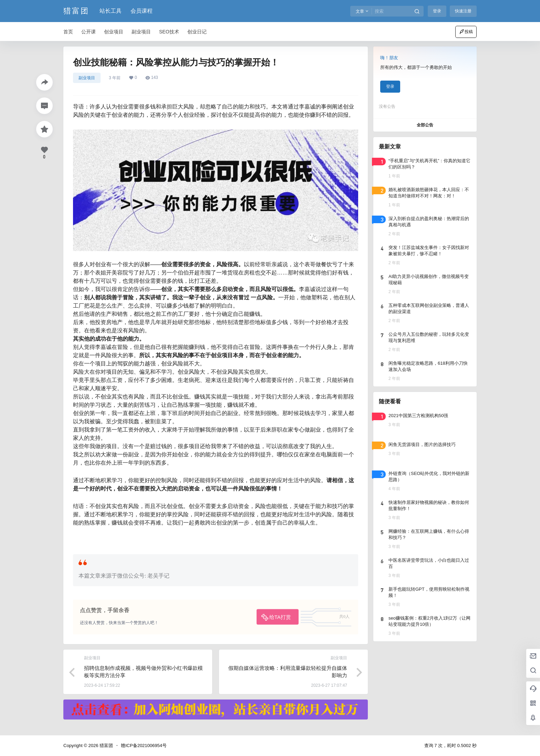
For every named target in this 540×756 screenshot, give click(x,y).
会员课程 (142, 11)
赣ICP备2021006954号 (144, 745)
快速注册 (463, 11)
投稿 (466, 32)
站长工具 (111, 11)
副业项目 (87, 78)
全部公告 (425, 125)
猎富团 (106, 745)
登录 (437, 11)
